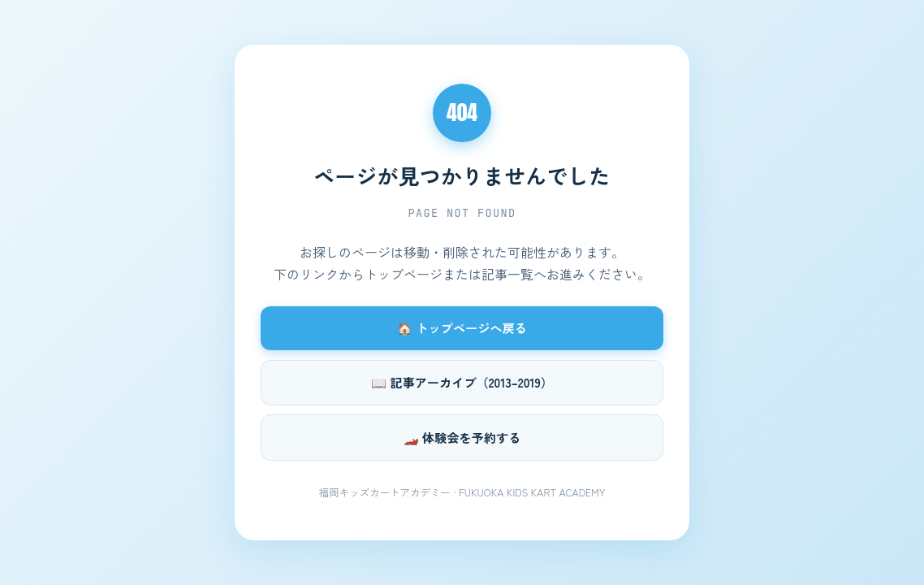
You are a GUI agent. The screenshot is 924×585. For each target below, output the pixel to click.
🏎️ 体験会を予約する (462, 437)
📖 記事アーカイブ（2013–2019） (462, 382)
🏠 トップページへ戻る (462, 327)
